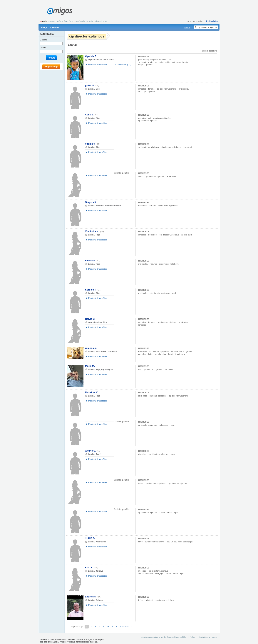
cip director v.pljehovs (147, 62)
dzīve (140, 483)
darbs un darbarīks (158, 396)
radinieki (149, 600)
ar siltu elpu (184, 89)
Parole (43, 48)
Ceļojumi (98, 21)
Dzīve (162, 513)
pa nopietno (149, 91)
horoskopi (187, 147)
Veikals (90, 21)
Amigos (60, 11)
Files (71, 21)
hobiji (171, 354)
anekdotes (171, 176)
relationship (165, 62)
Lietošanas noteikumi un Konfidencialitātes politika (164, 637)
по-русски (191, 21)
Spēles (60, 21)
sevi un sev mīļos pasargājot (180, 542)
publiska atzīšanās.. (162, 118)
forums (151, 89)
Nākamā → (126, 627)
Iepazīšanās (79, 21)
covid (173, 454)
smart (106, 21)
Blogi (44, 27)
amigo (140, 65)
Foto (66, 21)
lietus (140, 176)
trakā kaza (180, 354)
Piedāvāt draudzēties (98, 65)
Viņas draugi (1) (124, 65)
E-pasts (52, 21)
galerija (205, 51)
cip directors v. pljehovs (148, 147)
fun (139, 369)
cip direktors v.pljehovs (155, 483)
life (170, 60)
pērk (140, 91)
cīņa (172, 425)
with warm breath (180, 62)
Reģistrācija (212, 21)
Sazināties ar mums (208, 637)
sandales (142, 89)
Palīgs (187, 27)
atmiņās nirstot (144, 118)
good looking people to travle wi (152, 60)
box (43, 21)
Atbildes (55, 27)
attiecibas (164, 425)
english (200, 21)
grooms (149, 65)
